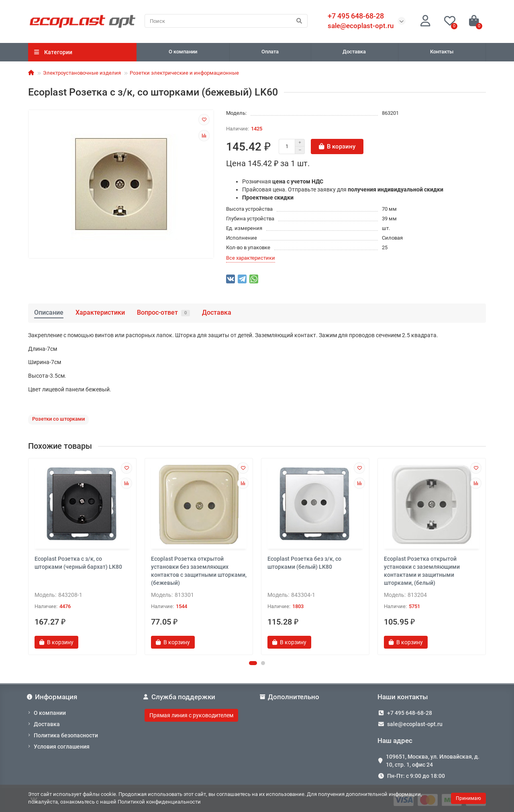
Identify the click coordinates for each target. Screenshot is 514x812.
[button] (253, 663)
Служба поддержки (180, 697)
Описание (49, 312)
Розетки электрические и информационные (184, 73)
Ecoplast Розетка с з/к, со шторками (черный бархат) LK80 (78, 563)
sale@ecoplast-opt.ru (361, 26)
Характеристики (100, 312)
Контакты (442, 52)
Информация (53, 697)
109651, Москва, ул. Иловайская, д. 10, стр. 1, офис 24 (433, 761)
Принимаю (468, 798)
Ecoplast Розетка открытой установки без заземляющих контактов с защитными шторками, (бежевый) (199, 571)
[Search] (226, 21)
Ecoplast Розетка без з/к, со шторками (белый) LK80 (304, 563)
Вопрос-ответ (163, 312)
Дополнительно (290, 697)
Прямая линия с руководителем (191, 715)
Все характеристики (251, 258)
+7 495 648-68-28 (410, 713)
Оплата (270, 52)
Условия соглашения (62, 747)
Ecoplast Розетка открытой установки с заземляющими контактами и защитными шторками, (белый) (422, 571)
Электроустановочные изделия (82, 73)
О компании (183, 52)
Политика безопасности (66, 735)
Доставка (354, 52)
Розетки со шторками (58, 419)
